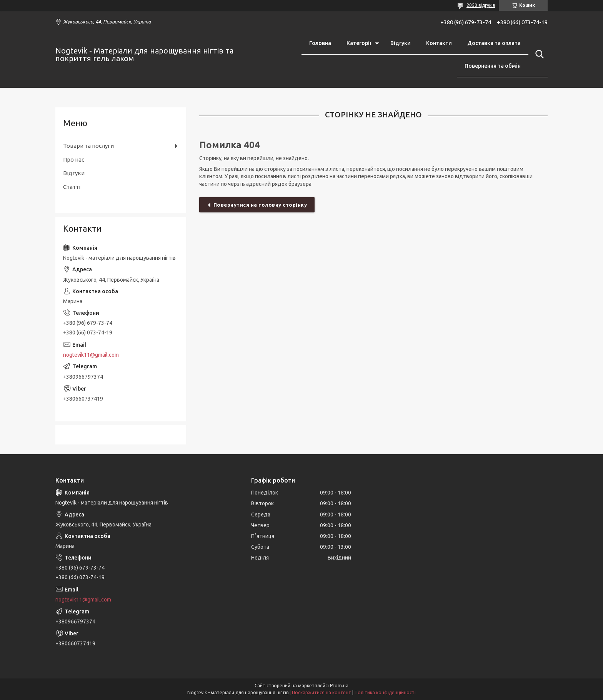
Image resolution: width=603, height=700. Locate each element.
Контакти (439, 43)
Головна (320, 43)
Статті (72, 187)
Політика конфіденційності (385, 692)
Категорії (359, 43)
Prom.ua (339, 686)
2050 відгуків (481, 5)
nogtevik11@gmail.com (91, 355)
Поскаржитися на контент (321, 692)
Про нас (74, 160)
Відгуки (401, 43)
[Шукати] (538, 54)
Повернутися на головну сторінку (260, 205)
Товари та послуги (88, 146)
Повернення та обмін (493, 66)
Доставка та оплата (494, 43)
